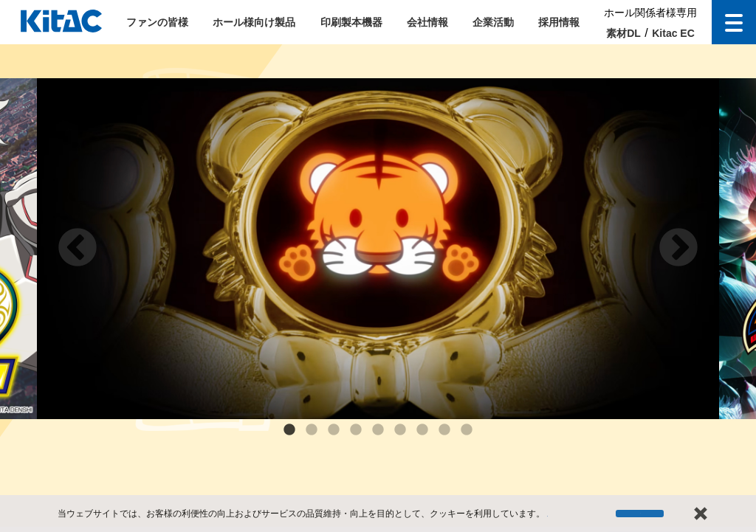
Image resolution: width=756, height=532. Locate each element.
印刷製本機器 (351, 22)
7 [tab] (422, 430)
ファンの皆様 (157, 22)
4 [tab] (356, 430)
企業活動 (493, 22)
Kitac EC (673, 33)
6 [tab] (400, 430)
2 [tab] (312, 430)
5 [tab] (378, 430)
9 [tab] (467, 430)
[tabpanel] (378, 249)
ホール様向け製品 (254, 22)
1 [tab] (289, 430)
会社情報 (427, 22)
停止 (642, 517)
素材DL (623, 33)
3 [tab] (334, 430)
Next (678, 249)
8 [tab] (444, 430)
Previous (78, 249)
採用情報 (559, 22)
